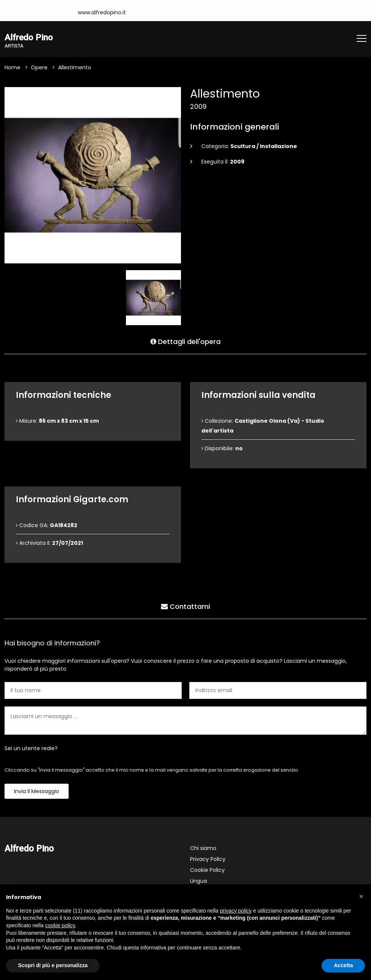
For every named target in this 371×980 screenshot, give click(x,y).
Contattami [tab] (185, 606)
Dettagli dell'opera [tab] (185, 342)
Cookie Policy (207, 870)
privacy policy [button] (236, 911)
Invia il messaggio (37, 792)
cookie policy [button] (60, 925)
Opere (39, 68)
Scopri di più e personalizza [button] (53, 965)
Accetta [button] (343, 965)
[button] (361, 896)
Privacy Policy (208, 859)
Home (12, 68)
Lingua (199, 881)
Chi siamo (203, 849)
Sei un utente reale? (31, 749)
